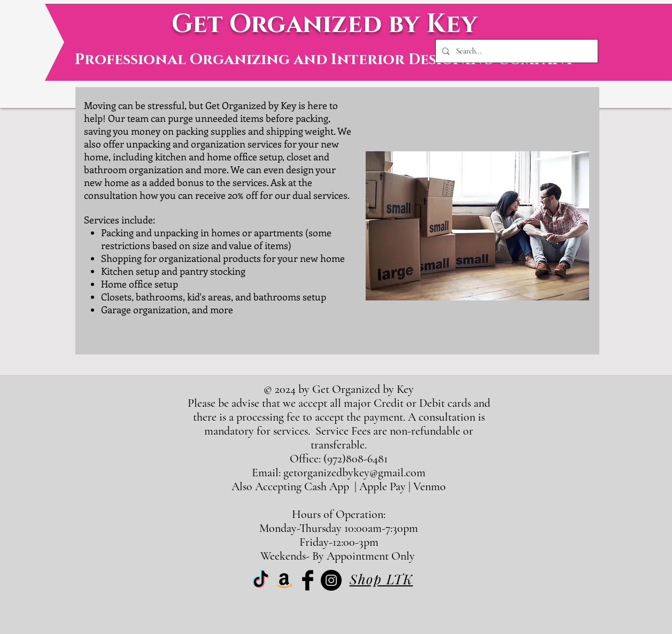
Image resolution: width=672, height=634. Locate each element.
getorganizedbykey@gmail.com (354, 473)
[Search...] (516, 51)
